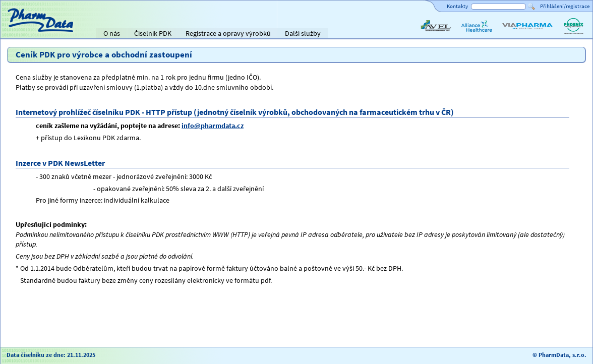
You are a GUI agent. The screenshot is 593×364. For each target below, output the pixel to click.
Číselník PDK (153, 33)
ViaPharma (517, 34)
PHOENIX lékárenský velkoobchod (573, 34)
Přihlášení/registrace (565, 6)
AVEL (426, 34)
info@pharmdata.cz (213, 126)
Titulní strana (25, 33)
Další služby (303, 33)
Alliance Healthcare (476, 34)
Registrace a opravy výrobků (228, 33)
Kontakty (457, 6)
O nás (112, 33)
